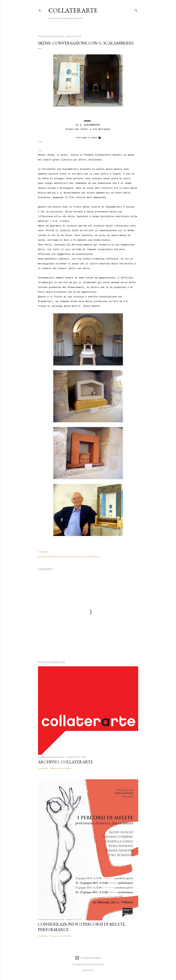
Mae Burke (99, 964)
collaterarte (73, 10)
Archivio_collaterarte (65, 762)
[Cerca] (136, 10)
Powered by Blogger (88, 958)
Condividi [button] (43, 552)
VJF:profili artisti (92, 557)
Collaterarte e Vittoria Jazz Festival (65, 557)
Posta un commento (60, 768)
